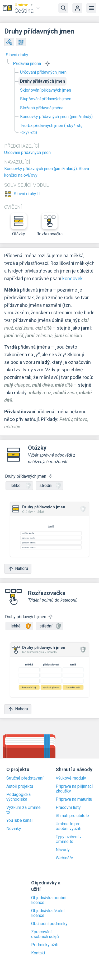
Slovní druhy (17, 55)
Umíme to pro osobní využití (69, 826)
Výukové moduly (71, 778)
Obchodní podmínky (49, 924)
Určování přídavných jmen (43, 72)
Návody (63, 850)
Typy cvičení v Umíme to (69, 839)
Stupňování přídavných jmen (46, 99)
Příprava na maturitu (74, 799)
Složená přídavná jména (42, 108)
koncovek (72, 278)
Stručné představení (25, 778)
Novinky (14, 829)
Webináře (64, 858)
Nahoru (18, 569)
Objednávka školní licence (48, 913)
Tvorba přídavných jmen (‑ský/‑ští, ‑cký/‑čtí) (51, 129)
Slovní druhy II (27, 194)
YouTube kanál (19, 820)
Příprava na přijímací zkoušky (74, 789)
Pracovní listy (68, 808)
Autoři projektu (20, 786)
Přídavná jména (27, 64)
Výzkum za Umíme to (23, 810)
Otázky (19, 225)
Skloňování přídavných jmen (46, 90)
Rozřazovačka (49, 225)
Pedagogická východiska (18, 797)
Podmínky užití (45, 945)
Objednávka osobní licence (49, 900)
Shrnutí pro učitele (72, 816)
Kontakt (38, 953)
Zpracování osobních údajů (45, 934)
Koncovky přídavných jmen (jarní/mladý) (56, 117)
